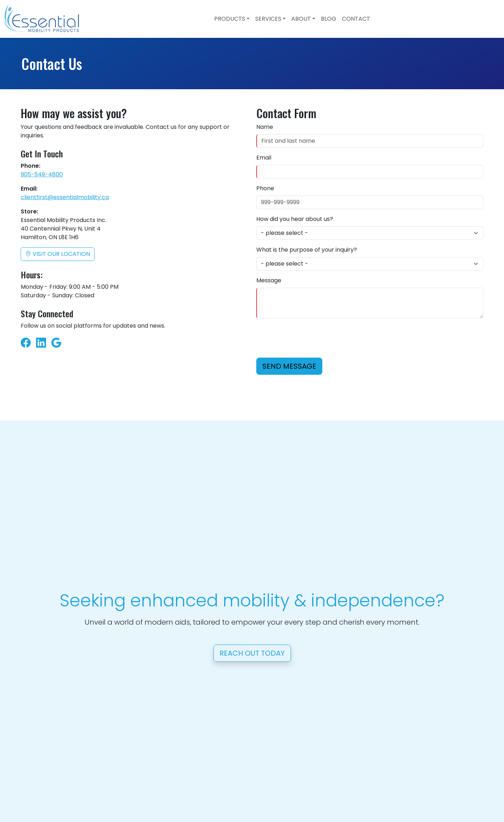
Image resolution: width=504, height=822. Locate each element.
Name (265, 127)
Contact (356, 19)
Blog (329, 19)
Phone (265, 188)
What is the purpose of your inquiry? (307, 250)
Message (269, 280)
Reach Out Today (252, 653)
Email (264, 158)
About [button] (301, 19)
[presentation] (311, 338)
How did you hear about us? (295, 219)
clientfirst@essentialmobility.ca (65, 197)
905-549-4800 (42, 174)
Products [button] (230, 19)
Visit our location (58, 254)
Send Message (289, 366)
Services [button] (268, 19)
